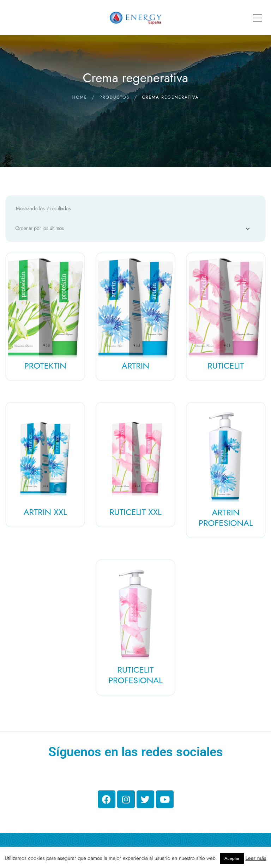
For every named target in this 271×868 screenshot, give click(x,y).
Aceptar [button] (232, 858)
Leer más (256, 858)
